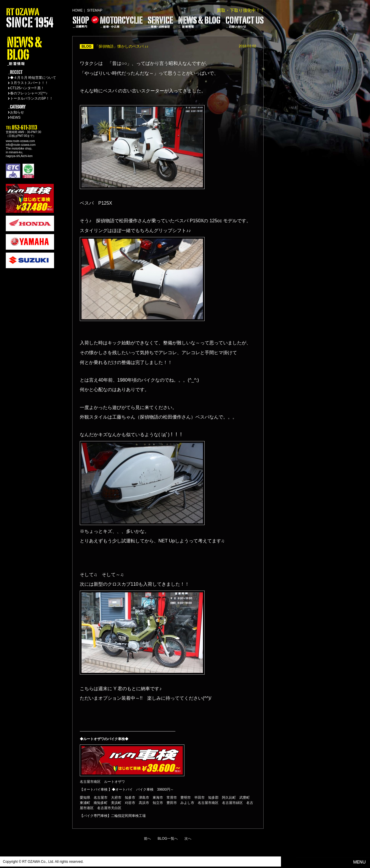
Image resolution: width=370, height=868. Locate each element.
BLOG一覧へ (168, 839)
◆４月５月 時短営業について (33, 78)
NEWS (15, 117)
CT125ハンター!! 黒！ (27, 88)
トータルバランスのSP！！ (32, 98)
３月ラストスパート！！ (29, 83)
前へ (147, 839)
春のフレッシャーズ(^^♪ (29, 93)
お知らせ (17, 112)
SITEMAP (95, 10)
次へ (188, 839)
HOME (77, 10)
